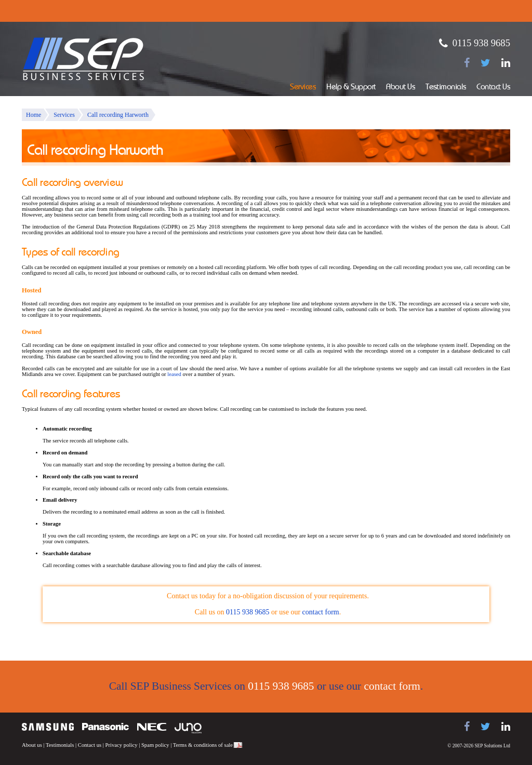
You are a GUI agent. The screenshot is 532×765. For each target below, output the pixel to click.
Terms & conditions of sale (203, 745)
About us (32, 745)
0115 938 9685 (481, 43)
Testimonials (446, 88)
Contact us (90, 745)
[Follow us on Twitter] (486, 63)
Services (303, 88)
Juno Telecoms (188, 728)
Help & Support (351, 88)
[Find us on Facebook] (467, 63)
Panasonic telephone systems (105, 727)
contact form (321, 612)
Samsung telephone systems (48, 727)
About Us (401, 88)
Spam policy (155, 745)
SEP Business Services (84, 59)
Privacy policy (122, 745)
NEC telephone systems (152, 727)
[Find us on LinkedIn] (506, 63)
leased (174, 374)
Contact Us (493, 88)
